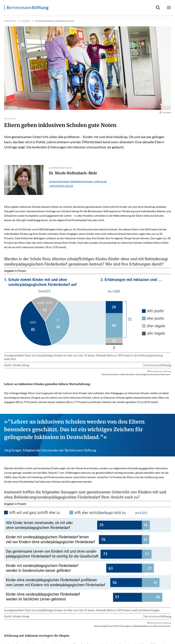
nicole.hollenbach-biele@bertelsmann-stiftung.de (78, 181)
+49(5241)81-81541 (61, 186)
